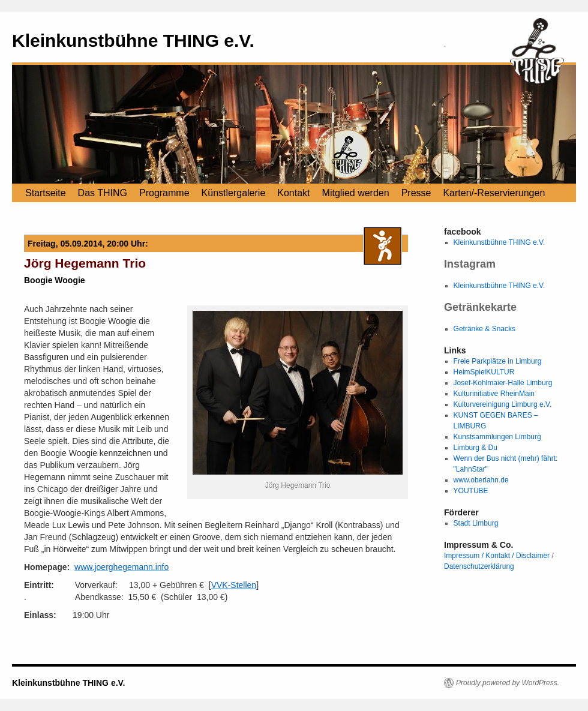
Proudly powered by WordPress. (508, 683)
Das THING (103, 193)
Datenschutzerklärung (479, 566)
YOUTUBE (471, 491)
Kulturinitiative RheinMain (494, 394)
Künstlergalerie (234, 193)
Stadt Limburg (476, 523)
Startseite (46, 193)
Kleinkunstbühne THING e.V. (133, 40)
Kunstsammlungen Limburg (497, 437)
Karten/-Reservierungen (494, 193)
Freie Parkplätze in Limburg (498, 361)
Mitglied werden (356, 193)
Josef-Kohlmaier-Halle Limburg (503, 383)
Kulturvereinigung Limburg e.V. (503, 404)
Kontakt (293, 193)
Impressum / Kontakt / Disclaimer (497, 556)
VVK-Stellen (234, 585)
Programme (164, 193)
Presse (416, 193)
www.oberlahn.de (481, 480)
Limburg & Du (475, 448)
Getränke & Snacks (484, 329)
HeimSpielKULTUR (484, 372)
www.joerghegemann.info (121, 567)
